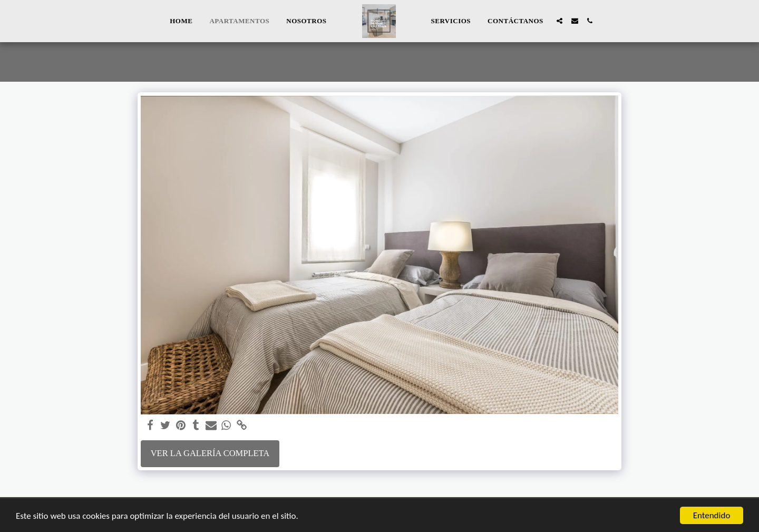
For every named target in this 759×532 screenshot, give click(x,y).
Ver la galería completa (210, 453)
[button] (559, 21)
